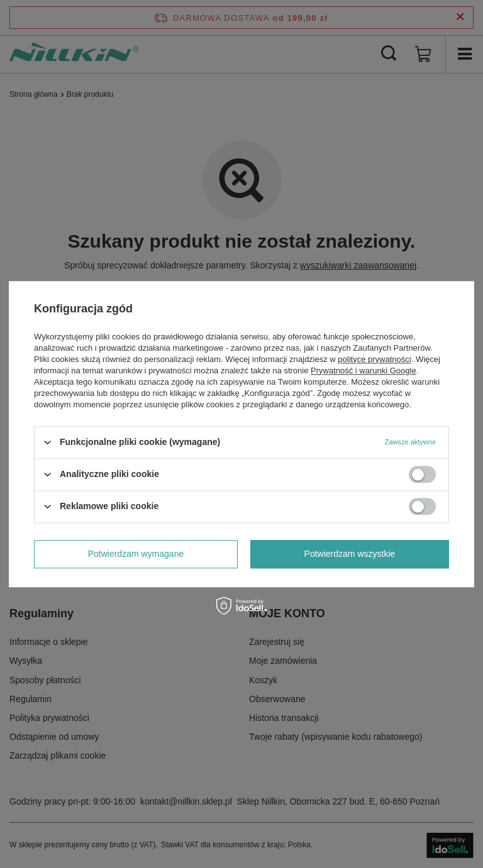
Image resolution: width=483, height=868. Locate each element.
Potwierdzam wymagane (136, 554)
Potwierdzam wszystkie (350, 554)
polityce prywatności (374, 359)
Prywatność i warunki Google (364, 371)
